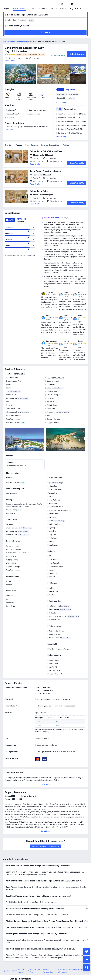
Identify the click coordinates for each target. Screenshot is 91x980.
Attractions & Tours (59, 9)
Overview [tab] (8, 145)
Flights (6, 9)
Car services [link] (43, 9)
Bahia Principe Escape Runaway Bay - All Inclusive (24, 49)
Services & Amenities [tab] (50, 145)
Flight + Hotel (76, 9)
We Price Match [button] (59, 56)
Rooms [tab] (19, 145)
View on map (61, 137)
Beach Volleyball (53, 381)
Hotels (13, 971)
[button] (67, 4)
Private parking (52, 395)
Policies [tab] (66, 145)
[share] (87, 959)
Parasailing (52, 531)
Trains (32, 9)
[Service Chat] (87, 967)
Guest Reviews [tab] (32, 145)
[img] (20, 74)
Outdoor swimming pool (56, 377)
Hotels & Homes (19, 9)
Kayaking (52, 528)
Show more (9, 129)
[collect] (87, 952)
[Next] (85, 439)
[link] (62, 4)
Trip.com (6, 971)
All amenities (9, 117)
